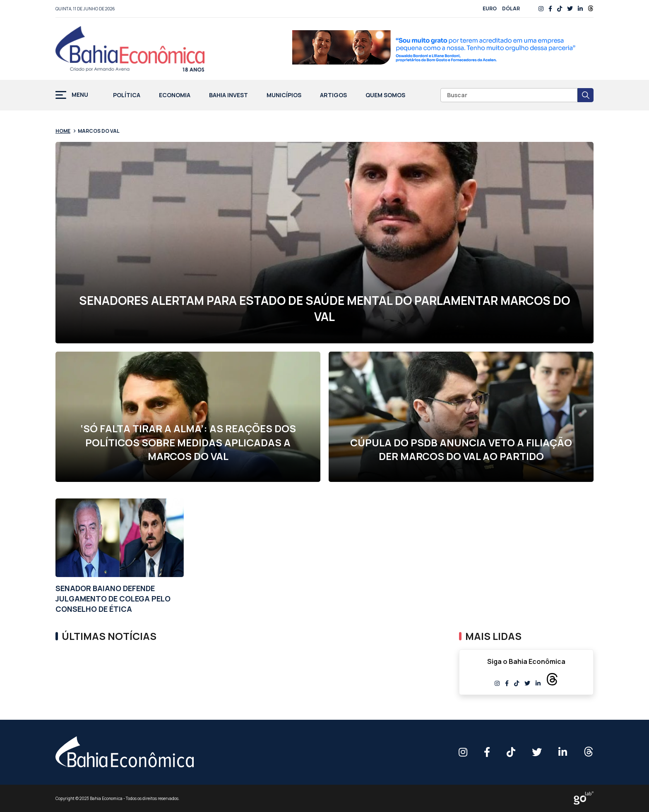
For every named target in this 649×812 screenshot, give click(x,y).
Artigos (333, 96)
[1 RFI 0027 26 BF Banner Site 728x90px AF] (443, 49)
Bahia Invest (228, 96)
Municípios (284, 96)
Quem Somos (385, 96)
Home (63, 131)
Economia (175, 96)
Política (127, 96)
